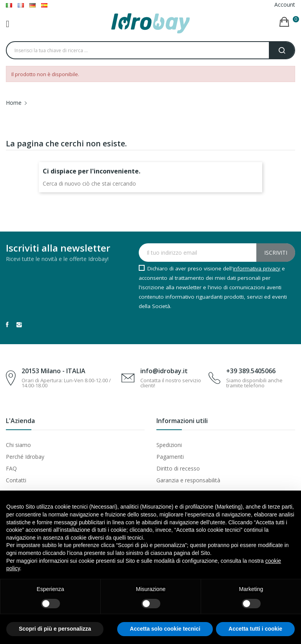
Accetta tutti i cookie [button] (255, 629)
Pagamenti (170, 457)
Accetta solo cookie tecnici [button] (165, 629)
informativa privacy (257, 268)
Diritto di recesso (178, 468)
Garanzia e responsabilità (188, 480)
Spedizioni (169, 445)
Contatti (16, 480)
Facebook (7, 325)
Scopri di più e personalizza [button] (55, 629)
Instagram (19, 325)
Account (285, 5)
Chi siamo (18, 445)
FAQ (11, 468)
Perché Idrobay (25, 457)
